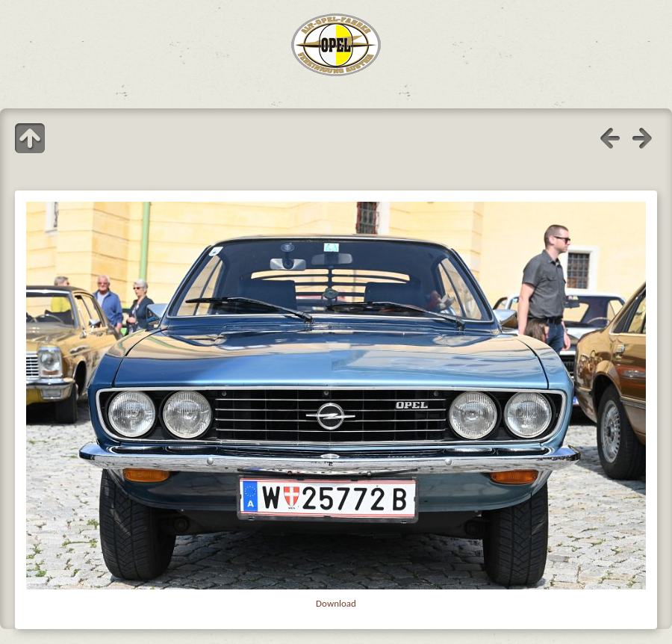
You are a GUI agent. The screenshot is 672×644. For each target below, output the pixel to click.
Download (336, 603)
